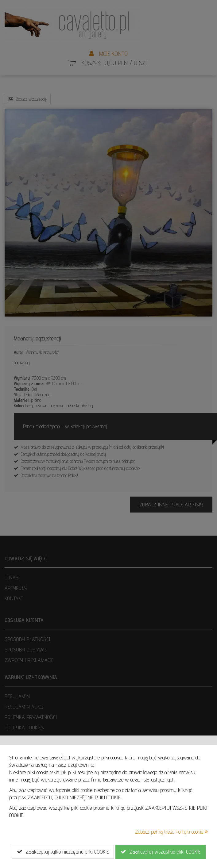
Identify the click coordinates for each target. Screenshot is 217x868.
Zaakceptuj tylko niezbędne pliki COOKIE (63, 852)
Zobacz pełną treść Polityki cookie (171, 832)
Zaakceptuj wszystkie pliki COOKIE (161, 852)
